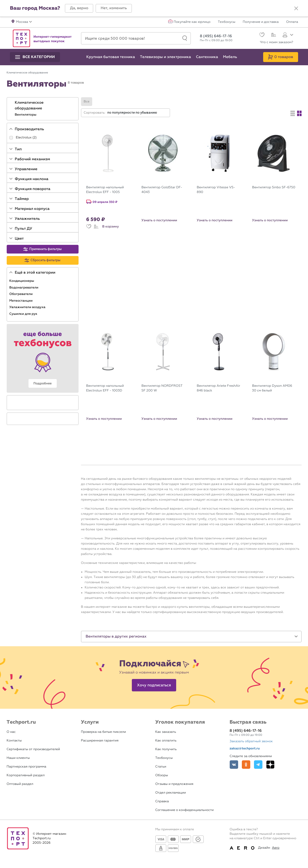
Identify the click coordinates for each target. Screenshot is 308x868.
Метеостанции (21, 301)
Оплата (292, 22)
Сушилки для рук (24, 314)
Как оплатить (166, 741)
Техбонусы (226, 22)
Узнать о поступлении (159, 220)
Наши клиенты (18, 758)
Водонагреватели (24, 288)
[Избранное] (261, 35)
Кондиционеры (22, 281)
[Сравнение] (273, 35)
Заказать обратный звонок (251, 741)
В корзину (111, 226)
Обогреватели (22, 294)
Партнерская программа (27, 767)
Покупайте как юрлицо (192, 22)
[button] (79, 8)
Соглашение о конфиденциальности (185, 810)
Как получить (166, 749)
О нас (11, 732)
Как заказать (166, 732)
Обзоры (162, 775)
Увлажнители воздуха (28, 307)
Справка (162, 801)
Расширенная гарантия (100, 741)
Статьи (161, 767)
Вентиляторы (26, 115)
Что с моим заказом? (277, 42)
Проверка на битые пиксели (104, 732)
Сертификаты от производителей (33, 749)
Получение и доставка (261, 22)
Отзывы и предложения (174, 784)
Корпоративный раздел (26, 775)
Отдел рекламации (171, 793)
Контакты (14, 741)
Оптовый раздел (20, 784)
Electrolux (24, 138)
